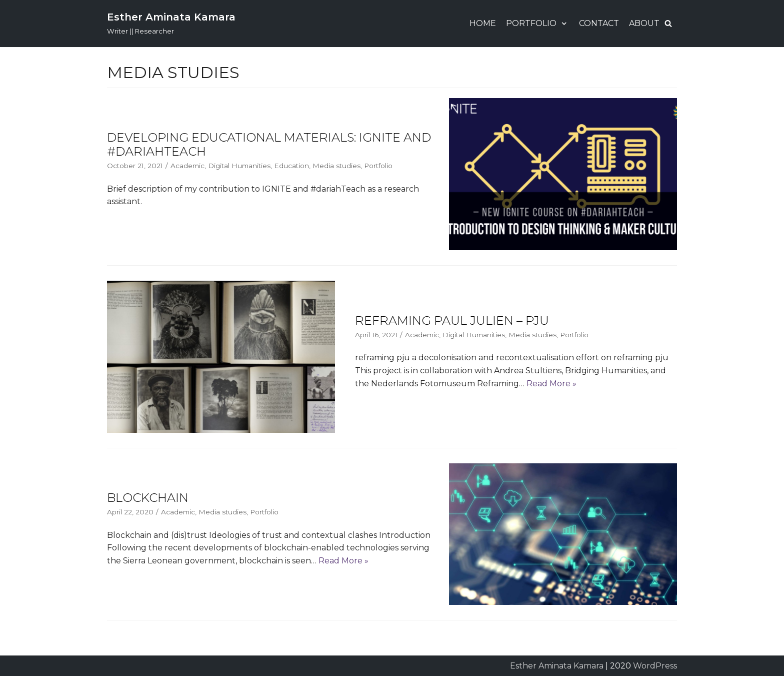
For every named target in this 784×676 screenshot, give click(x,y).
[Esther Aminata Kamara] (171, 24)
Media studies (336, 166)
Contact (599, 23)
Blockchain (148, 498)
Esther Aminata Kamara (557, 666)
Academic (187, 166)
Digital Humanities (239, 166)
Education (291, 166)
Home (483, 23)
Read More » (551, 384)
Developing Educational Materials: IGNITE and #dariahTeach (269, 145)
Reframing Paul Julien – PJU (452, 320)
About (644, 23)
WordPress (655, 666)
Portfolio (378, 166)
